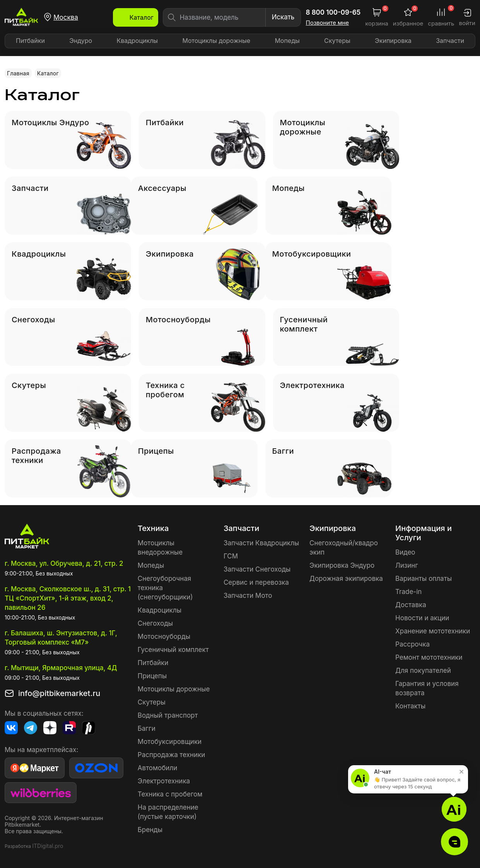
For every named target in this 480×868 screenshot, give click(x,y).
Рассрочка (413, 644)
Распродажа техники (172, 755)
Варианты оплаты (424, 579)
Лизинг (407, 565)
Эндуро (81, 41)
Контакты (410, 706)
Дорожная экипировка (346, 579)
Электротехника (164, 781)
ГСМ (231, 556)
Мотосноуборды (164, 637)
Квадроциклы (137, 41)
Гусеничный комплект (173, 650)
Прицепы (152, 676)
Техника (153, 528)
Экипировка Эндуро (342, 565)
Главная (18, 73)
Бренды (150, 830)
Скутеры (337, 41)
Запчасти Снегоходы (257, 569)
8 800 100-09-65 (333, 12)
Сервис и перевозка (256, 582)
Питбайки (30, 41)
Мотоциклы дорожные (216, 41)
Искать (283, 17)
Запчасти (450, 41)
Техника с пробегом (170, 794)
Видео (405, 552)
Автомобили (157, 768)
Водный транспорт (168, 715)
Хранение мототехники (433, 631)
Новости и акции (422, 618)
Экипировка (393, 41)
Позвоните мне (328, 23)
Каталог (48, 73)
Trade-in (408, 592)
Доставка (411, 605)
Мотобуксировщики (170, 742)
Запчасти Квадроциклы (261, 543)
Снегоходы (155, 623)
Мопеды (287, 41)
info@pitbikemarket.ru (59, 693)
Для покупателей (423, 671)
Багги (147, 728)
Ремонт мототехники (429, 657)
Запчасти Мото (248, 596)
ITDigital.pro (48, 846)
